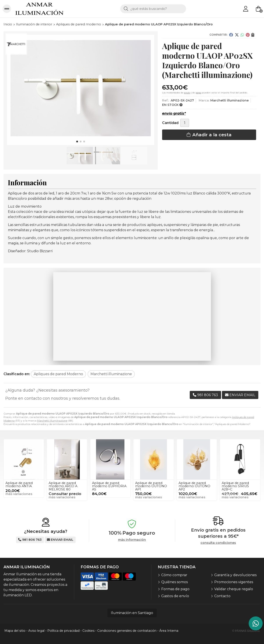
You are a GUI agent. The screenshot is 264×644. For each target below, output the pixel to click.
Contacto (222, 596)
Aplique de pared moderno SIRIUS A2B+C (235, 486)
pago (198, 93)
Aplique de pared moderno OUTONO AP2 (194, 486)
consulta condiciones (218, 543)
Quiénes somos (175, 582)
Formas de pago (175, 589)
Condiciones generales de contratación (127, 631)
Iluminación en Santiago (132, 613)
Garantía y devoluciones (235, 575)
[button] (77, 142)
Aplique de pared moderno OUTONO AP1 (151, 486)
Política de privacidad (63, 631)
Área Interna (169, 631)
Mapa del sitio (15, 631)
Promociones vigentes (234, 582)
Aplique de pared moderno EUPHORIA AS (109, 486)
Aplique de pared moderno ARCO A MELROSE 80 (63, 486)
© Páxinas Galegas (246, 631)
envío (187, 93)
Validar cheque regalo (234, 589)
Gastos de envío (175, 596)
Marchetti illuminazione (52, 421)
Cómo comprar (174, 575)
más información (132, 540)
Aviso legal (36, 631)
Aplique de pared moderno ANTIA (19, 485)
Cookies (88, 631)
